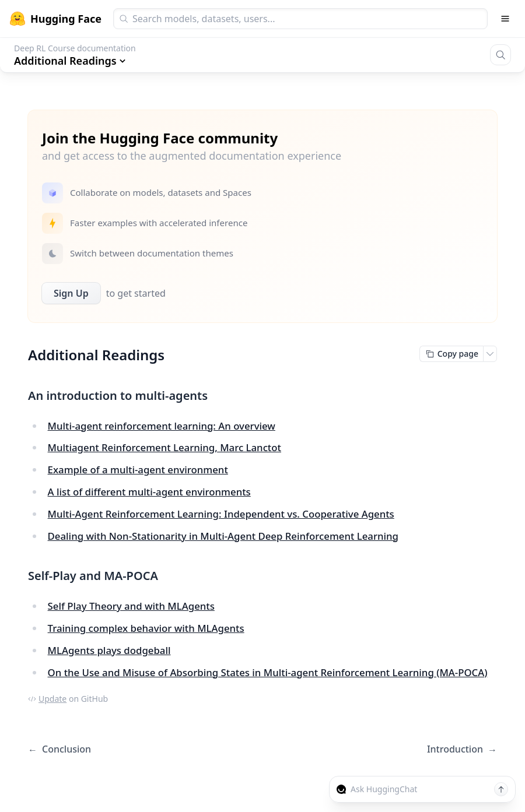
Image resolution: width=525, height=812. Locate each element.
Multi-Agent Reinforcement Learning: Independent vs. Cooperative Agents (221, 514)
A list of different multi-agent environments (149, 492)
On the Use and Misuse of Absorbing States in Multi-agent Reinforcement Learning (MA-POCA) (268, 672)
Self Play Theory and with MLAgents (131, 606)
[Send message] (501, 789)
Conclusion (60, 749)
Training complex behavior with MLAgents (146, 628)
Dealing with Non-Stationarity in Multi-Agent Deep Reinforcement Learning (223, 536)
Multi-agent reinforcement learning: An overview (162, 426)
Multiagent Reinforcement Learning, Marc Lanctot (164, 447)
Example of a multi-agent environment (138, 470)
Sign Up (71, 293)
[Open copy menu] (490, 354)
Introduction (462, 749)
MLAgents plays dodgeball (109, 650)
